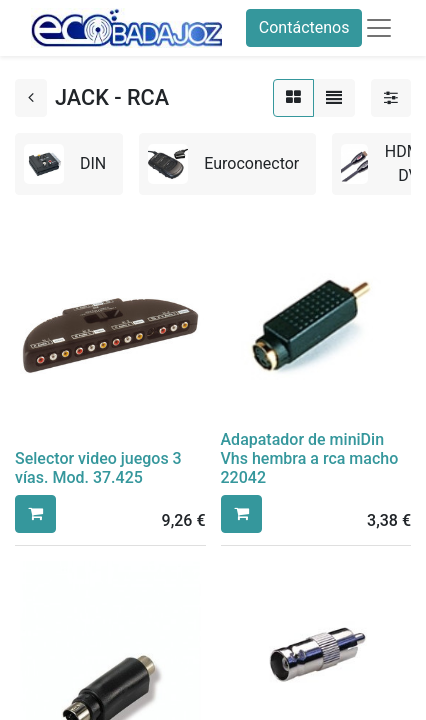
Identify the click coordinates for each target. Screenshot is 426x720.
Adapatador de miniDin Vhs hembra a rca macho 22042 (310, 458)
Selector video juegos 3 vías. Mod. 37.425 (98, 468)
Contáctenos (304, 27)
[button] (35, 514)
